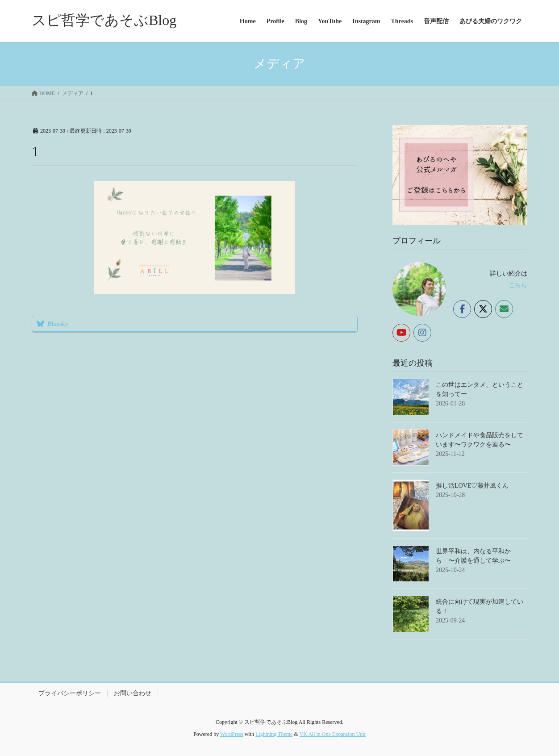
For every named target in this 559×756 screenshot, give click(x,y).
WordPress (232, 734)
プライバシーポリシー (70, 693)
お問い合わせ (133, 693)
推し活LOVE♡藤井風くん (472, 486)
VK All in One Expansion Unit (333, 734)
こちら (518, 285)
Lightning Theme (274, 734)
